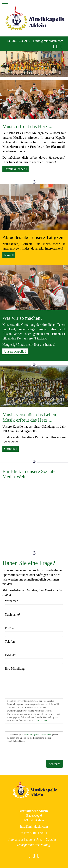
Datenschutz (41, 721)
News (9, 255)
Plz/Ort (10, 628)
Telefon (10, 642)
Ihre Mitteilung (15, 668)
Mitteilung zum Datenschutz (38, 735)
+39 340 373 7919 (18, 41)
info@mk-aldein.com (48, 41)
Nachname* (13, 615)
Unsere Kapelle (15, 351)
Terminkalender (15, 169)
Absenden (55, 764)
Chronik (11, 449)
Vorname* (12, 601)
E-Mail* (10, 655)
